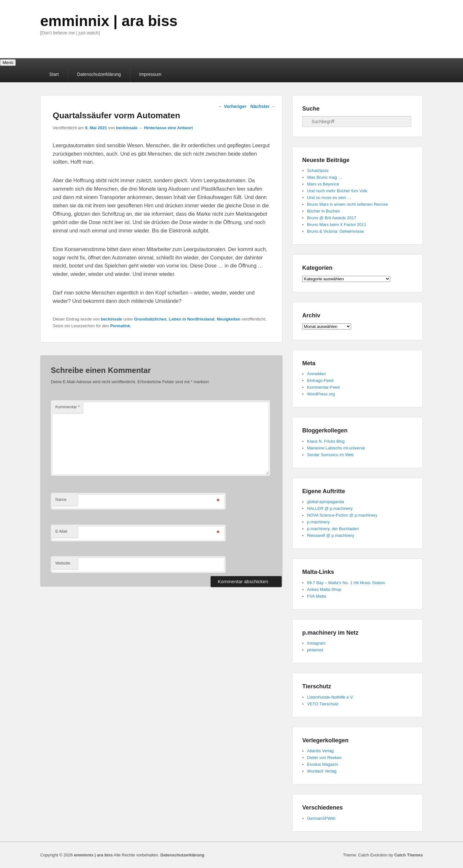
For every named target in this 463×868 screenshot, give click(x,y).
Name (61, 499)
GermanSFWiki (321, 818)
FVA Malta (317, 596)
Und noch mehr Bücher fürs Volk (337, 191)
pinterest (315, 650)
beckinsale (127, 128)
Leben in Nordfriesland (192, 319)
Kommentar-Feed (323, 387)
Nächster (263, 106)
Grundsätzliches (150, 319)
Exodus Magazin (322, 764)
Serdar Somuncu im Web (330, 455)
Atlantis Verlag (320, 751)
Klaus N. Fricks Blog (326, 441)
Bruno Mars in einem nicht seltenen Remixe (347, 204)
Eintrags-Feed (320, 380)
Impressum (150, 74)
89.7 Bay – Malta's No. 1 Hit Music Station (346, 583)
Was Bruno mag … (325, 177)
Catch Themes (409, 855)
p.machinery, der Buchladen (333, 529)
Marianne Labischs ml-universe (336, 448)
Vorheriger (232, 106)
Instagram (316, 643)
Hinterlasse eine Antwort (168, 128)
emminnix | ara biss (109, 21)
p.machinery (318, 522)
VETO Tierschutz (323, 704)
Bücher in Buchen (324, 211)
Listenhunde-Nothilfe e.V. (330, 697)
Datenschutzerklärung (99, 74)
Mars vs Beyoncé (323, 184)
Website (63, 563)
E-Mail (61, 531)
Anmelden (317, 374)
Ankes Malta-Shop (324, 589)
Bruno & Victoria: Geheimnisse (336, 231)
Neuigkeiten (229, 319)
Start (54, 74)
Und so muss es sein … (329, 198)
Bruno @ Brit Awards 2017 (332, 218)
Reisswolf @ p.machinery (331, 535)
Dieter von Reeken (324, 758)
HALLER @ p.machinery (330, 508)
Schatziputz (318, 171)
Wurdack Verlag (322, 771)
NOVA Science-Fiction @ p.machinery (342, 515)
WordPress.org (321, 394)
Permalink (120, 326)
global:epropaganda (326, 502)
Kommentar (68, 407)
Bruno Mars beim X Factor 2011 (337, 225)
